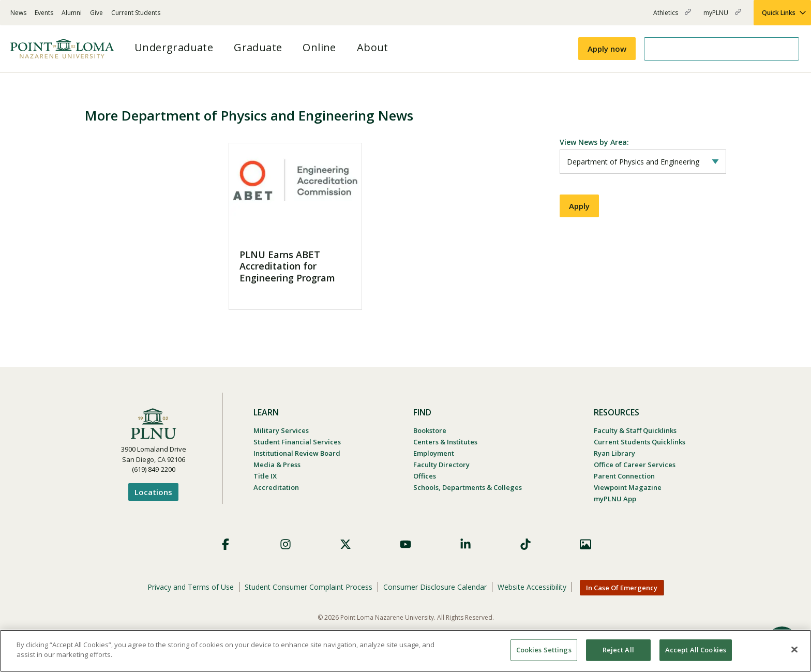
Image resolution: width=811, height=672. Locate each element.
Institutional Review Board (297, 453)
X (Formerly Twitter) (346, 544)
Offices (425, 476)
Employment (434, 453)
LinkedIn (465, 544)
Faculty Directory (441, 465)
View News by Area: (594, 142)
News (18, 13)
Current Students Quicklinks (640, 442)
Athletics (672, 17)
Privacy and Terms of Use (191, 587)
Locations (153, 492)
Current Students (136, 13)
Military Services (281, 430)
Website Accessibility (532, 587)
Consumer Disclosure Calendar (435, 587)
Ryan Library (614, 453)
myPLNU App (615, 499)
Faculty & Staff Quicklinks (635, 430)
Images (585, 544)
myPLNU (722, 17)
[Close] (794, 649)
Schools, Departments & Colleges (468, 487)
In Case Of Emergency (622, 588)
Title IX (265, 476)
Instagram (286, 544)
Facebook (226, 544)
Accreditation (276, 487)
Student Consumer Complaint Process (309, 587)
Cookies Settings (544, 650)
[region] (405, 651)
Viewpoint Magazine (628, 487)
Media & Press (277, 465)
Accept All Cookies (696, 650)
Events (44, 13)
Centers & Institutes (445, 442)
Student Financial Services (297, 442)
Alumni (72, 13)
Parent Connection (624, 476)
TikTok (525, 544)
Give (96, 13)
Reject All (618, 650)
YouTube (405, 544)
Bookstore (430, 430)
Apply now (607, 49)
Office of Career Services (635, 465)
